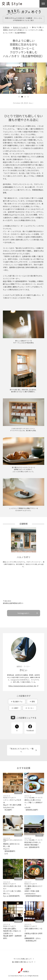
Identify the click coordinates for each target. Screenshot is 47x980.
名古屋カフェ (18, 701)
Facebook (30, 731)
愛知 (33, 701)
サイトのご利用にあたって (23, 959)
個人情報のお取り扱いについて (23, 962)
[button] (4, 79)
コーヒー (31, 708)
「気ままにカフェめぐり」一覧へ (21, 750)
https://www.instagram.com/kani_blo (22, 686)
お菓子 (16, 708)
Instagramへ (23, 613)
